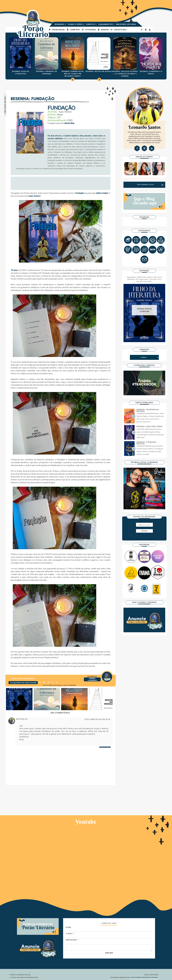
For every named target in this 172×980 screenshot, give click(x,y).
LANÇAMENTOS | (107, 24)
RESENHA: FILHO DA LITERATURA (144, 310)
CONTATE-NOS (118, 29)
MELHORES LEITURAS (126, 24)
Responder (105, 747)
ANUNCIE (103, 29)
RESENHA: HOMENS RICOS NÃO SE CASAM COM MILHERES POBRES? (73, 74)
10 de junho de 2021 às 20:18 (97, 719)
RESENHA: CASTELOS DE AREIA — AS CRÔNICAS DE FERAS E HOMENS (125, 74)
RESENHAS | (61, 24)
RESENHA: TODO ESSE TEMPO (150, 426)
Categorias (89, 29)
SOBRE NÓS (73, 29)
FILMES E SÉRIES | (76, 24)
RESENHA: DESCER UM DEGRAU (99, 71)
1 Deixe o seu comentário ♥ (23, 679)
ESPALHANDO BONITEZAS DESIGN (144, 978)
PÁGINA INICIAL (57, 29)
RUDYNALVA (22, 719)
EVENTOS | (92, 24)
